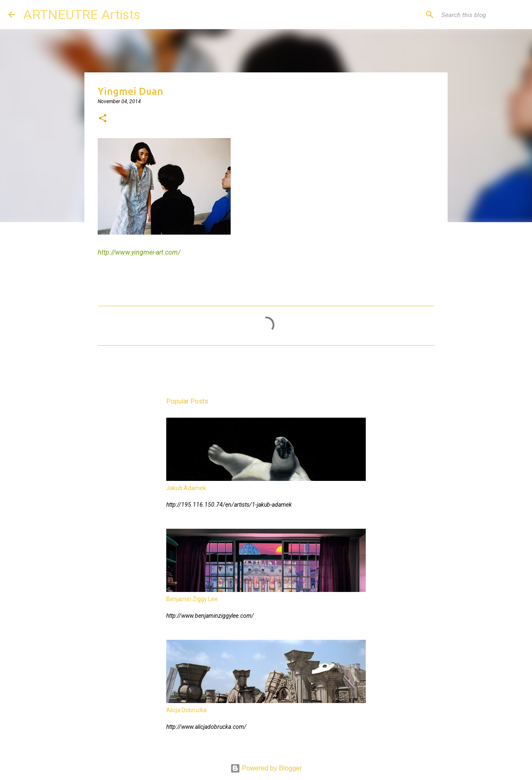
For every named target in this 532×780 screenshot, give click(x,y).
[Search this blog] (482, 15)
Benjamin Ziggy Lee (192, 599)
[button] (103, 119)
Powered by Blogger (266, 768)
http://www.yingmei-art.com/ (139, 252)
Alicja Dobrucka (186, 710)
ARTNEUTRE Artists (82, 15)
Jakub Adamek (186, 488)
